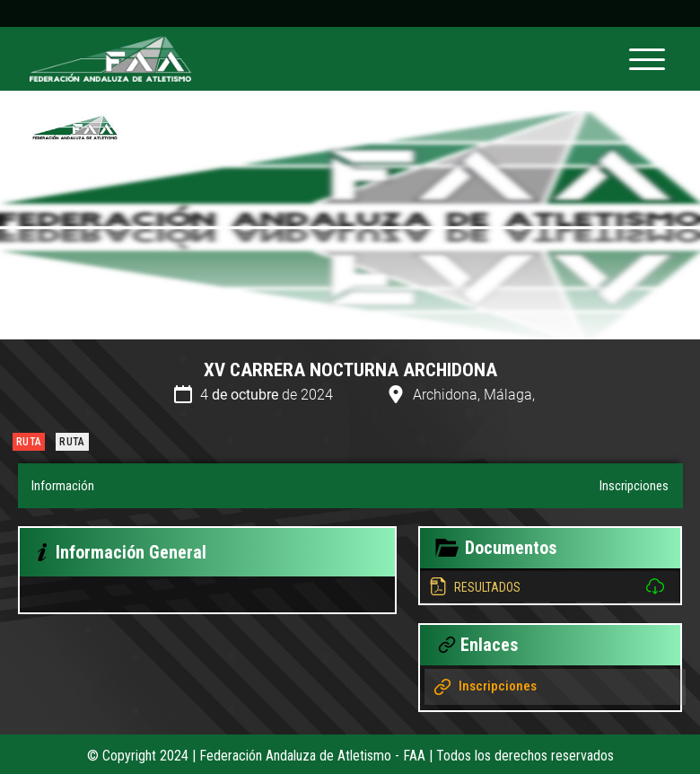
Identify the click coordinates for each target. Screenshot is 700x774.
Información (63, 486)
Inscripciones (634, 486)
